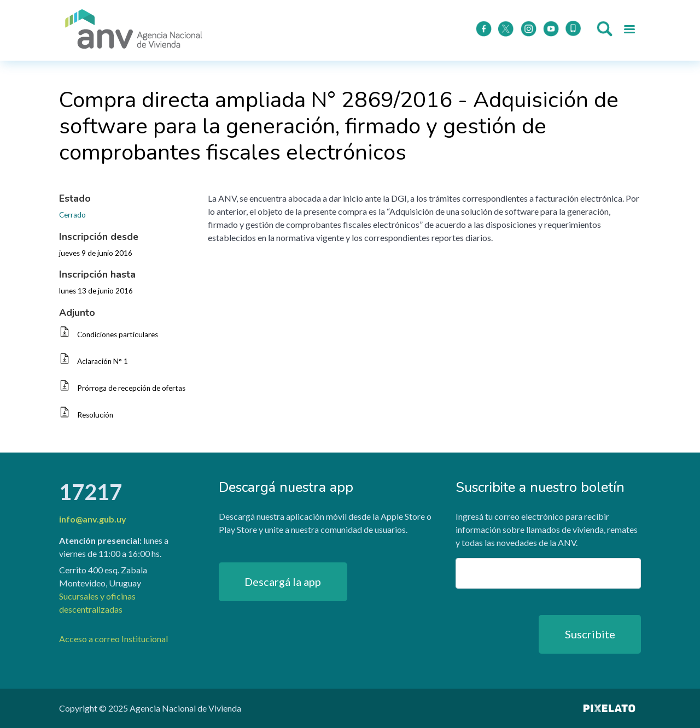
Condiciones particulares (118, 334)
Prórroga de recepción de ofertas (131, 388)
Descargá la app (283, 582)
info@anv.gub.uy (93, 519)
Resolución (95, 415)
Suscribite (590, 634)
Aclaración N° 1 (103, 361)
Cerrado (72, 215)
